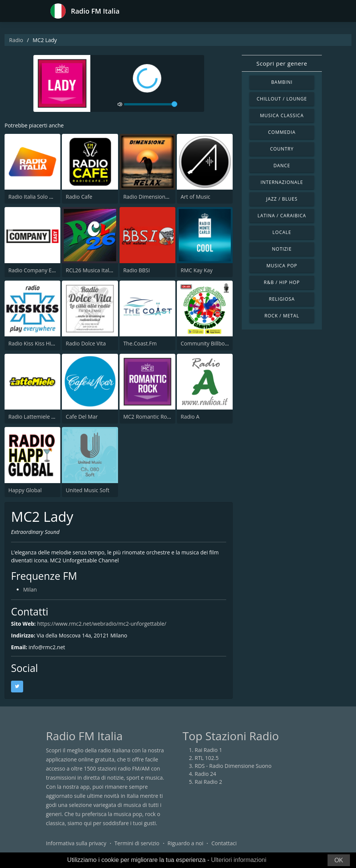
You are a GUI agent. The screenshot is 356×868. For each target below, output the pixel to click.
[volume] (151, 104)
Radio (16, 40)
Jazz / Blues (282, 199)
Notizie (282, 249)
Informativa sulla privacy (76, 843)
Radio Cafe (79, 197)
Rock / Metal (282, 316)
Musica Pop (282, 266)
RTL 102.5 (207, 758)
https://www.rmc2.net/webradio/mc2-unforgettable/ (102, 624)
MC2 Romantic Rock (148, 417)
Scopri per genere (282, 63)
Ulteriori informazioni (239, 860)
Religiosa (282, 299)
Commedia (282, 132)
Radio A (190, 417)
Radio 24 (206, 774)
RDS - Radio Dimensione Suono (233, 766)
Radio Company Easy (34, 270)
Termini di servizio (137, 843)
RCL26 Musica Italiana (93, 270)
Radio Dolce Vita (86, 343)
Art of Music (195, 197)
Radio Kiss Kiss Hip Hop (37, 343)
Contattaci (224, 843)
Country (282, 149)
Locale (282, 232)
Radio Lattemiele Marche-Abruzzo (50, 417)
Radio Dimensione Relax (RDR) (161, 197)
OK (339, 860)
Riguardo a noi (185, 843)
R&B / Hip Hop (282, 282)
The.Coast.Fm (140, 343)
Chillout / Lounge (282, 99)
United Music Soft (87, 490)
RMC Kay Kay (197, 270)
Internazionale (282, 182)
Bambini (282, 82)
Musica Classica (282, 115)
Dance (282, 166)
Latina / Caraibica (282, 216)
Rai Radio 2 (208, 782)
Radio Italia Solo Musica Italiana (47, 197)
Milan (30, 589)
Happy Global (25, 490)
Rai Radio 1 (208, 750)
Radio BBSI (137, 270)
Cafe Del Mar (82, 417)
